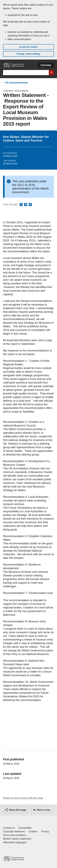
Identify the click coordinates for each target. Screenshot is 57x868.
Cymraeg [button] (46, 65)
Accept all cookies (28, 47)
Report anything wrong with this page (23, 798)
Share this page (17, 810)
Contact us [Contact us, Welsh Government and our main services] (9, 828)
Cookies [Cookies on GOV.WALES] (33, 831)
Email (30, 205)
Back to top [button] (44, 810)
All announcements (17, 83)
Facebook (26, 205)
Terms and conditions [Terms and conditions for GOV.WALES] (15, 835)
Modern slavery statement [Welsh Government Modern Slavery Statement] (17, 839)
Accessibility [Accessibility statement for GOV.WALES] (25, 828)
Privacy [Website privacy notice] (45, 831)
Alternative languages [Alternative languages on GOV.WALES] (15, 842)
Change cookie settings (28, 54)
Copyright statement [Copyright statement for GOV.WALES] (14, 831)
